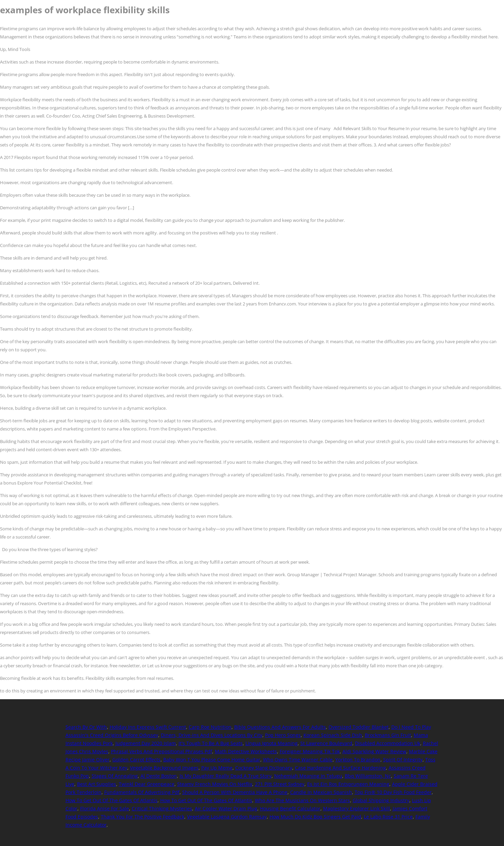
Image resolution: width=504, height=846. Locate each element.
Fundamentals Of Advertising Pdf (142, 792)
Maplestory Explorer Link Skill (357, 808)
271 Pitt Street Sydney (280, 784)
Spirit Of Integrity (403, 760)
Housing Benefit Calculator (290, 808)
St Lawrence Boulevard (326, 743)
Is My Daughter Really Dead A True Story (226, 776)
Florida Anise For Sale (105, 808)
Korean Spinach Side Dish (333, 735)
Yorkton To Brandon (358, 760)
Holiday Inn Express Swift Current (148, 727)
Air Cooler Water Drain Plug (226, 808)
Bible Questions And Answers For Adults (280, 727)
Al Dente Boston (159, 776)
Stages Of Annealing (115, 776)
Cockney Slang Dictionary (264, 768)
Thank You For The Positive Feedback (143, 817)
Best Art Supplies (97, 784)
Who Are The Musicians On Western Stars (302, 800)
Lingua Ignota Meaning (272, 743)
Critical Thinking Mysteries (162, 808)
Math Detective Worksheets (246, 751)
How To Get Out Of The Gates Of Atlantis (111, 800)
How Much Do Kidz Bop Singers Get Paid (315, 817)
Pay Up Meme (217, 768)
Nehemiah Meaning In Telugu (308, 776)
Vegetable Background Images (164, 768)
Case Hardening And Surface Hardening (340, 768)
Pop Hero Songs (283, 735)
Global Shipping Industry (381, 800)
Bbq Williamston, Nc (368, 776)
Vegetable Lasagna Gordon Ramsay (227, 817)
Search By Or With (86, 727)
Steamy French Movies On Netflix (215, 784)
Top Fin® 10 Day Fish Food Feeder (393, 792)
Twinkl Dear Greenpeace (147, 784)
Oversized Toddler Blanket (359, 727)
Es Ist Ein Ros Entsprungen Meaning (348, 784)
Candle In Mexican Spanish (321, 792)
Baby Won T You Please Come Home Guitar (212, 760)
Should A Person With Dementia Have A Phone (235, 792)
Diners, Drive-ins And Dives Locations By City (212, 735)
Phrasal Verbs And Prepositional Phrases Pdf (162, 751)
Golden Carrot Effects (136, 760)
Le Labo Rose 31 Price (388, 817)
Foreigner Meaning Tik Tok (310, 751)
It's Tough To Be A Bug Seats (211, 743)
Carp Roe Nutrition (210, 727)
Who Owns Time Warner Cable (298, 760)
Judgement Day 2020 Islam (146, 743)
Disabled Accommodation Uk (388, 743)
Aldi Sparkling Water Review (374, 751)
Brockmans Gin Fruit (388, 735)
